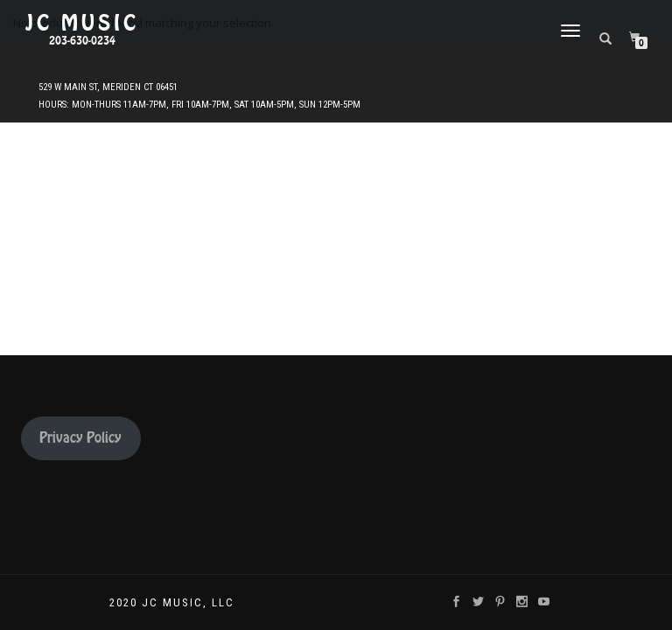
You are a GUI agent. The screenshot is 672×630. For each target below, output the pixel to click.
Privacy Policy (80, 438)
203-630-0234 (82, 41)
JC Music (82, 24)
